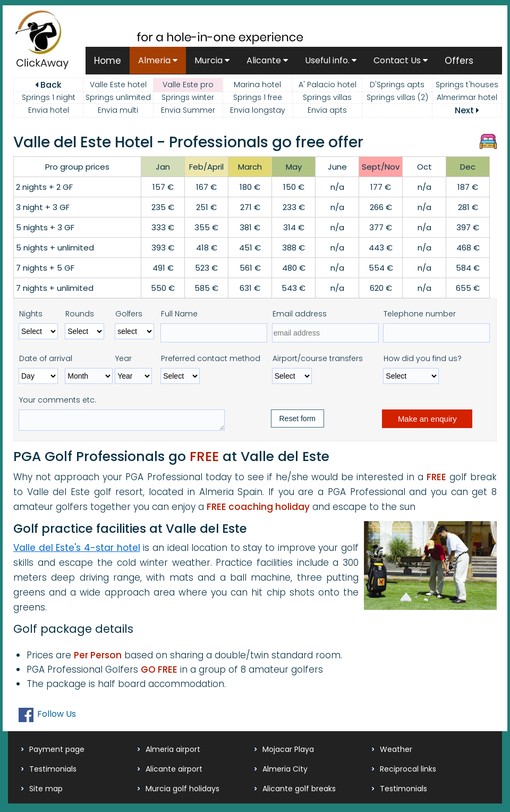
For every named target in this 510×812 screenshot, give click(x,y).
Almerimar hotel (467, 97)
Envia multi (118, 110)
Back (48, 85)
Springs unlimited (118, 97)
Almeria (158, 60)
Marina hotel (257, 85)
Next (467, 110)
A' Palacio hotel (328, 85)
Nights (31, 314)
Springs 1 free (258, 97)
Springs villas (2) (397, 97)
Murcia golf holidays (182, 792)
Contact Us (401, 60)
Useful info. (331, 60)
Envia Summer (188, 110)
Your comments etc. (58, 400)
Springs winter (188, 97)
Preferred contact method (211, 358)
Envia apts (327, 110)
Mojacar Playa (288, 752)
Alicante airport (174, 772)
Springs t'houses (467, 85)
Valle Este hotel (118, 85)
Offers (459, 61)
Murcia (212, 60)
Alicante (267, 60)
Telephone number (420, 314)
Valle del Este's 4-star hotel (77, 551)
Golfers (129, 314)
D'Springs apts (397, 85)
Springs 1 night (49, 97)
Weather (396, 752)
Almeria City (285, 772)
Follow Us (57, 717)
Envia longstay (258, 110)
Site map (46, 792)
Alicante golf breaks (299, 792)
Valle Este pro (188, 85)
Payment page (57, 752)
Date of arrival (46, 358)
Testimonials (53, 772)
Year (124, 358)
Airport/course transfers (318, 358)
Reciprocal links (408, 772)
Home (108, 61)
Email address (300, 314)
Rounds (80, 314)
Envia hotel (49, 110)
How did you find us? (423, 358)
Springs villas (327, 97)
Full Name (179, 314)
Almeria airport (173, 752)
